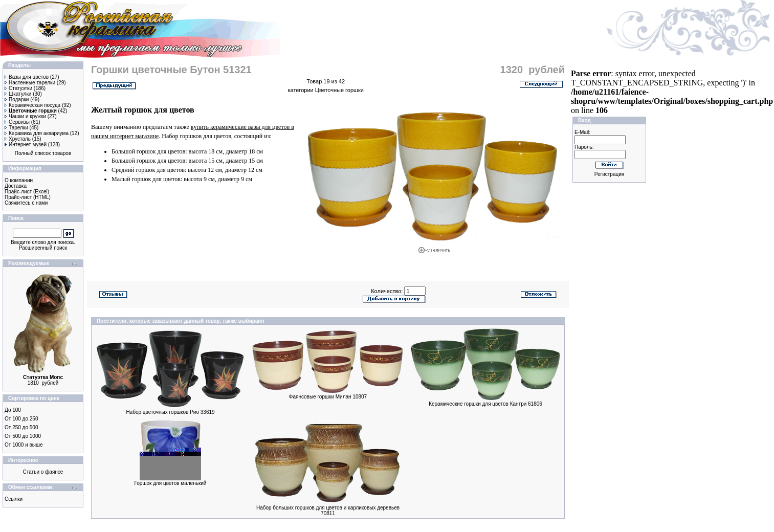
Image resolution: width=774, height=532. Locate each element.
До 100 (13, 410)
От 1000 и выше (24, 445)
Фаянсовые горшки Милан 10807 (328, 397)
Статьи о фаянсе (43, 472)
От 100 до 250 (21, 419)
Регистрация (609, 174)
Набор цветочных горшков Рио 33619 (170, 412)
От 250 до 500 (21, 427)
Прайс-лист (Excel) (27, 192)
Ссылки (14, 499)
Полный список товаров (43, 153)
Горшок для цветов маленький (171, 483)
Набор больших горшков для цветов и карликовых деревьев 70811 (328, 511)
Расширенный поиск (43, 248)
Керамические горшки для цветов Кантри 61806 (485, 404)
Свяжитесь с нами (26, 203)
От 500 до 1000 (23, 436)
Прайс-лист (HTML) (28, 197)
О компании (19, 180)
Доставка (16, 186)
